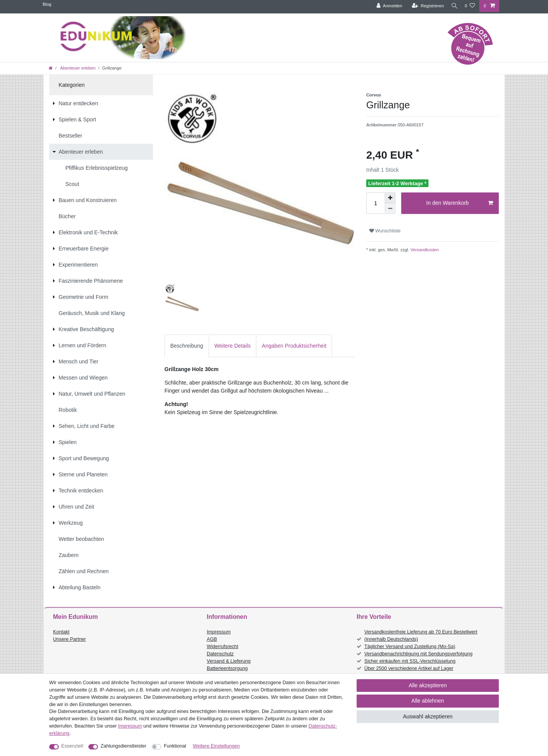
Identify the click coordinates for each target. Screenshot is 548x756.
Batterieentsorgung (227, 668)
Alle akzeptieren (428, 685)
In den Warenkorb (460, 203)
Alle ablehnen (428, 701)
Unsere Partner (69, 639)
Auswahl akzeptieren (428, 716)
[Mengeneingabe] (375, 203)
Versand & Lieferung (229, 661)
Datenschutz (220, 654)
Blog (47, 4)
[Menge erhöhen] (390, 198)
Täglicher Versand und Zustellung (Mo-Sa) (410, 647)
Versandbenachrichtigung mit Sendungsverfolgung (418, 654)
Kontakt (61, 632)
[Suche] (453, 6)
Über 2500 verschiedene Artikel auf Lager (409, 668)
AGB (212, 639)
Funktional (175, 746)
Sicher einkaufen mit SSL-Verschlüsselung (410, 661)
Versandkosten (424, 250)
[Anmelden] (386, 6)
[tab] (187, 346)
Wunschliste (385, 231)
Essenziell (72, 746)
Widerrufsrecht (223, 647)
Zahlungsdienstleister (124, 746)
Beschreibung (187, 346)
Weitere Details (233, 346)
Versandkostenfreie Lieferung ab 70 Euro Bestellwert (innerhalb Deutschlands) (421, 636)
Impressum (219, 632)
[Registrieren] (425, 6)
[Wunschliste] (470, 6)
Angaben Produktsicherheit (294, 346)
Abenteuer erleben (77, 68)
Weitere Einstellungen (216, 746)
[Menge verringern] (390, 209)
